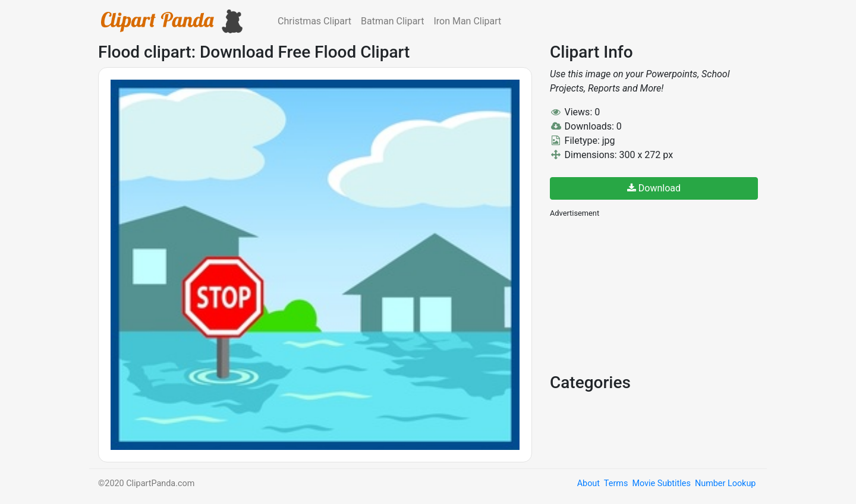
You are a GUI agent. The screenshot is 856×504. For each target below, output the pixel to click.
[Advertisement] (639, 294)
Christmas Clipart (314, 21)
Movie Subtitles (661, 483)
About (588, 483)
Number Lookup (725, 483)
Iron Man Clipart (467, 21)
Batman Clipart (392, 21)
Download (654, 188)
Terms (616, 483)
